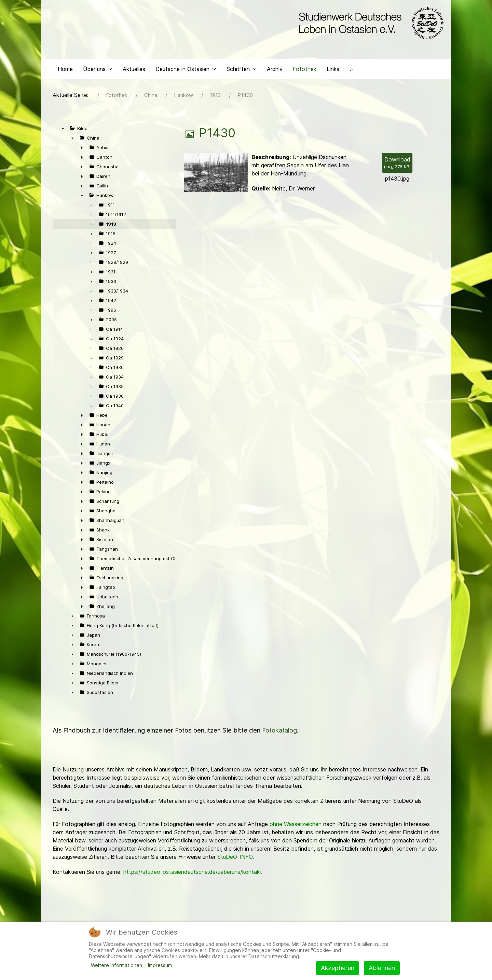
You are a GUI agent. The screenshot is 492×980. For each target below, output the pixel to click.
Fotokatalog (279, 732)
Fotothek (305, 70)
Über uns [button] (98, 70)
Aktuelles (134, 70)
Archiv (275, 70)
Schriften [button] (242, 70)
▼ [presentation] (63, 130)
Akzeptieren (338, 968)
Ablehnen (382, 968)
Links (333, 70)
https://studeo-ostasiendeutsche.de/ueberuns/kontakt (193, 874)
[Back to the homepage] (370, 23)
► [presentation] (82, 149)
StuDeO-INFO (235, 858)
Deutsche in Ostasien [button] (186, 70)
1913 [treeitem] (111, 226)
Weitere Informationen (117, 965)
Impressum (160, 965)
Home (65, 70)
